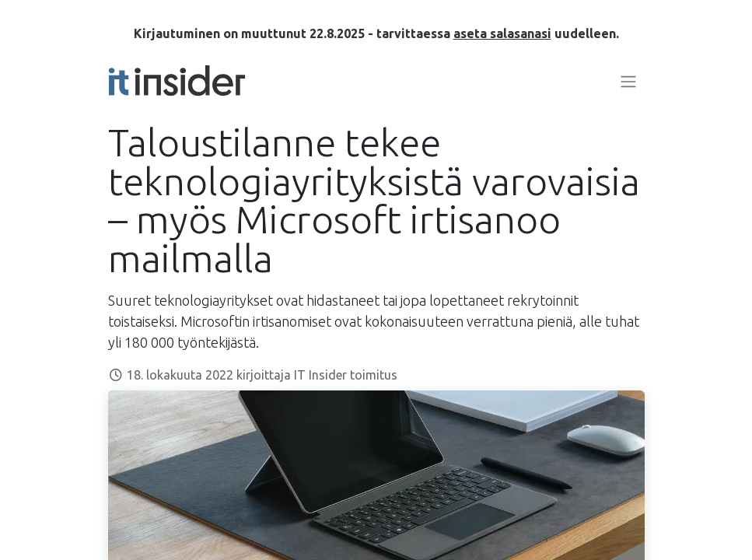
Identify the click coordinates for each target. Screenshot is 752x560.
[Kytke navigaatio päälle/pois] (628, 81)
